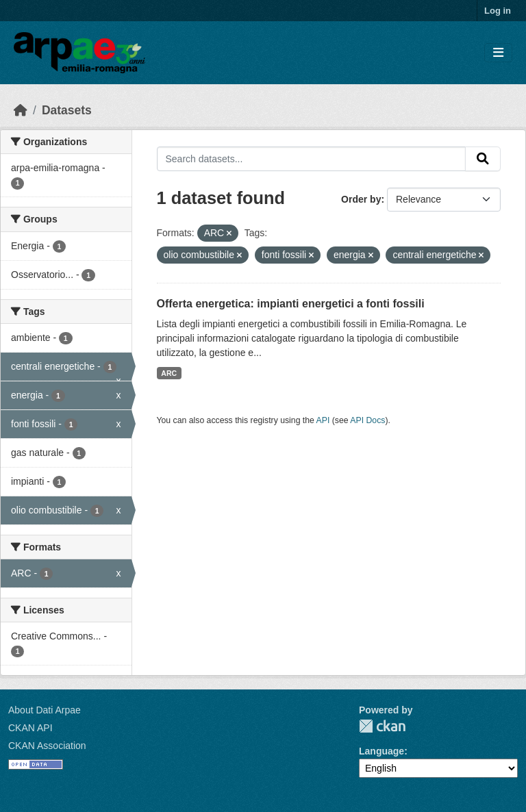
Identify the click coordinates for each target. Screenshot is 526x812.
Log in (498, 11)
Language (381, 751)
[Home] (21, 110)
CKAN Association (47, 746)
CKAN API (30, 728)
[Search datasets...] (312, 159)
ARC (169, 373)
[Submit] (483, 159)
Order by (361, 199)
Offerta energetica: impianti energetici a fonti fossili (291, 304)
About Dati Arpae (45, 710)
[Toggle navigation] (498, 53)
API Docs (367, 420)
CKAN (382, 726)
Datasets (67, 110)
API (323, 420)
